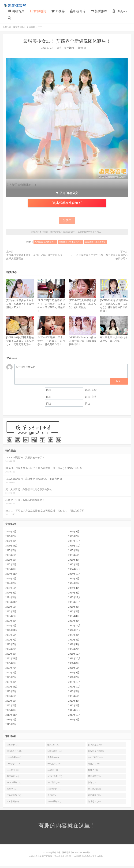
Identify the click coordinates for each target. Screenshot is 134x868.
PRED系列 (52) (54, 803)
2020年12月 (75, 684)
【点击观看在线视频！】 (67, 205)
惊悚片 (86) (93, 772)
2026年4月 (74, 533)
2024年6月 (74, 585)
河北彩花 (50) (94, 803)
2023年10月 (75, 604)
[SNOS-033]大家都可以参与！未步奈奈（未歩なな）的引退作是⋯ (83, 306)
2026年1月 (11, 543)
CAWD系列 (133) (96, 753)
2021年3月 (11, 679)
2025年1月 (11, 571)
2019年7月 (11, 726)
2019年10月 (75, 717)
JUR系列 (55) (13, 803)
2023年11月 (11, 604)
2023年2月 (74, 623)
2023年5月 (11, 618)
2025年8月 (74, 552)
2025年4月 (74, 562)
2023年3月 (11, 623)
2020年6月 (74, 698)
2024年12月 (75, 571)
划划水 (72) (12, 791)
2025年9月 (11, 552)
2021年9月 (11, 665)
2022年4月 (74, 646)
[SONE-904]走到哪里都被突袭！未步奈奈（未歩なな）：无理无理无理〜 (20, 343)
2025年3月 (11, 566)
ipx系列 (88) (53, 772)
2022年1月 (11, 656)
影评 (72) (92, 784)
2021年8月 (74, 665)
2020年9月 (11, 693)
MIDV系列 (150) (55, 753)
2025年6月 (74, 557)
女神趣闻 (38, 12)
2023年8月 (74, 609)
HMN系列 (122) (14, 759)
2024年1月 (11, 599)
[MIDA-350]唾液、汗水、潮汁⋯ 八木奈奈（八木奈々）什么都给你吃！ (51, 343)
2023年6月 (74, 613)
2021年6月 (74, 670)
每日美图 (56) (94, 797)
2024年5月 (11, 590)
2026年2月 (74, 538)
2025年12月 (75, 543)
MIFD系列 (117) (95, 759)
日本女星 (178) (95, 746)
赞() (67, 222)
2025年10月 (75, 548)
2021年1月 (11, 684)
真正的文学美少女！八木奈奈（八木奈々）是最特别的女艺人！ (20, 306)
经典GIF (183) (54, 746)
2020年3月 (11, 707)
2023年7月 (11, 613)
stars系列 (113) (54, 765)
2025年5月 (11, 562)
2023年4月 (74, 618)
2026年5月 (11, 533)
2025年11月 (11, 548)
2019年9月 (11, 722)
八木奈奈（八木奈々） (45, 244)
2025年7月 (11, 557)
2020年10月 (75, 689)
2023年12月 (75, 599)
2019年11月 (11, 717)
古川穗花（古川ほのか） (70, 244)
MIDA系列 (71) (54, 791)
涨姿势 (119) (53, 759)
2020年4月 (74, 703)
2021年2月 (74, 679)
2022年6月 (74, 642)
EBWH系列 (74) (14, 784)
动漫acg (120, 12)
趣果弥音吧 (15, 6)
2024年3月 (11, 595)
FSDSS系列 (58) (14, 797)
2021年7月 (11, 670)
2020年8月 (74, 693)
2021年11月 (11, 660)
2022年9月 (11, 637)
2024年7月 (11, 585)
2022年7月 (11, 642)
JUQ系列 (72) (53, 784)
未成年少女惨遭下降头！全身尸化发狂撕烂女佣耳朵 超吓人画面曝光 (34, 259)
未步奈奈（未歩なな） (95, 244)
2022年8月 (74, 637)
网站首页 (16, 12)
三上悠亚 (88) (13, 772)
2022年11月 (11, 632)
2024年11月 (11, 576)
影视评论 (78, 12)
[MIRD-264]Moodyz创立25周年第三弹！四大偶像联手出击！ (83, 343)
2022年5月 (11, 646)
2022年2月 (74, 651)
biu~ (119, 383)
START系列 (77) (55, 778)
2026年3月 (11, 538)
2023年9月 (11, 609)
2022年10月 (75, 632)
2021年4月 (74, 675)
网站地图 (66, 854)
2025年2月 (74, 566)
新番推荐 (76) (94, 778)
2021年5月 (11, 675)
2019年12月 (75, 712)
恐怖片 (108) (94, 765)
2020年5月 (11, 703)
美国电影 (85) (13, 778)
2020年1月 (11, 712)
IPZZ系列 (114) (14, 765)
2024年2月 (74, 595)
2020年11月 (11, 689)
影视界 (58, 12)
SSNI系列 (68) (94, 791)
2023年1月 (11, 627)
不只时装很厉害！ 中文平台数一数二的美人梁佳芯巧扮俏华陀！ (99, 259)
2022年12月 (75, 627)
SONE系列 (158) (14, 753)
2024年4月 (74, 590)
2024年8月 (74, 580)
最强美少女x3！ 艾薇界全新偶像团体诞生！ (67, 43)
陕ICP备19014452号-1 (81, 854)
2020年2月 (74, 707)
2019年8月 (74, 722)
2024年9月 (11, 580)
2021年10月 (75, 660)
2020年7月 (11, 698)
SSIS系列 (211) (14, 746)
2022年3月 (11, 651)
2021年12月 (75, 656)
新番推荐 (99, 12)
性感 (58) (52, 797)
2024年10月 (75, 576)
